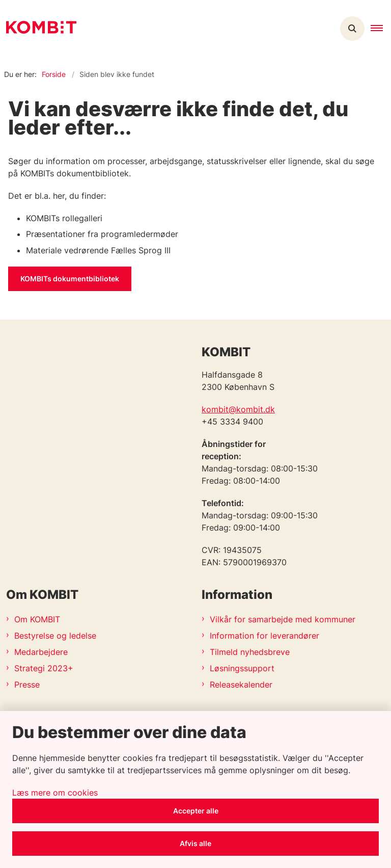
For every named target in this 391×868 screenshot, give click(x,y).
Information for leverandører (264, 636)
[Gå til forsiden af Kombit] (38, 29)
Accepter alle (196, 811)
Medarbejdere (41, 652)
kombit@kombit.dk (238, 409)
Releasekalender (241, 685)
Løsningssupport (242, 668)
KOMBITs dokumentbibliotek (70, 279)
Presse (27, 685)
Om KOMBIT (37, 619)
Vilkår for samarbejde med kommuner (283, 619)
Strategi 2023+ (44, 668)
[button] (381, 29)
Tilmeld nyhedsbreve (250, 652)
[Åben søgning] (352, 29)
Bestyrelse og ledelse (55, 636)
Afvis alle (195, 843)
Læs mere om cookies (55, 793)
